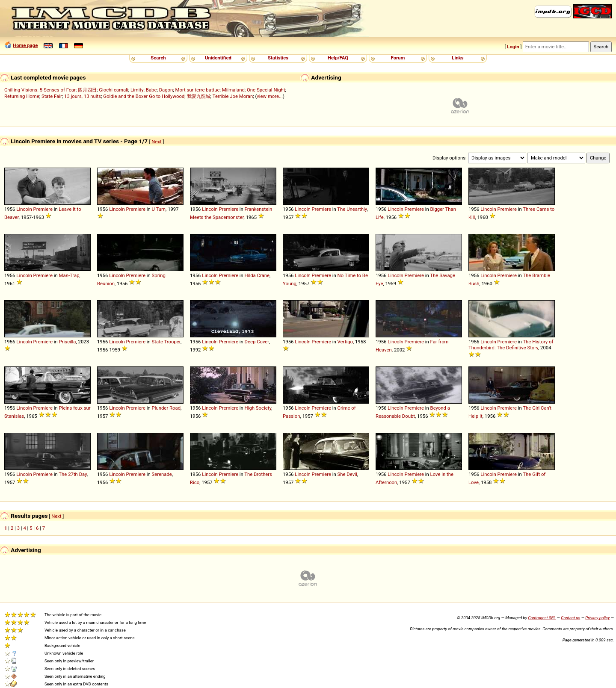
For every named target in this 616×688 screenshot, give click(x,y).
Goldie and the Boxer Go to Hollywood (144, 96)
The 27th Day (73, 474)
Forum (398, 58)
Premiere (43, 209)
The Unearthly (352, 209)
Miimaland (233, 90)
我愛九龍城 (199, 96)
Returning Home (22, 96)
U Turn (159, 209)
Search (158, 58)
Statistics (278, 58)
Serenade (162, 474)
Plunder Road (166, 408)
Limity (137, 90)
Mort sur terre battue (198, 90)
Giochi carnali (114, 90)
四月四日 (87, 90)
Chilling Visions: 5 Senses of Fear (40, 90)
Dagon (166, 90)
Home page (25, 45)
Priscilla (68, 342)
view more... (270, 96)
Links (458, 58)
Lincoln (24, 209)
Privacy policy (597, 618)
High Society (258, 408)
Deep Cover (257, 342)
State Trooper (166, 342)
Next (156, 142)
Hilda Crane (257, 275)
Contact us (570, 618)
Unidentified (218, 58)
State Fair (52, 96)
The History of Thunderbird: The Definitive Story (511, 345)
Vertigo (345, 342)
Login (513, 47)
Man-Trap (69, 275)
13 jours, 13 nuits (83, 96)
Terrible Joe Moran (233, 96)
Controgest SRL (542, 618)
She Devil (347, 474)
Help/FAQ (338, 58)
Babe (151, 90)
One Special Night (266, 90)
